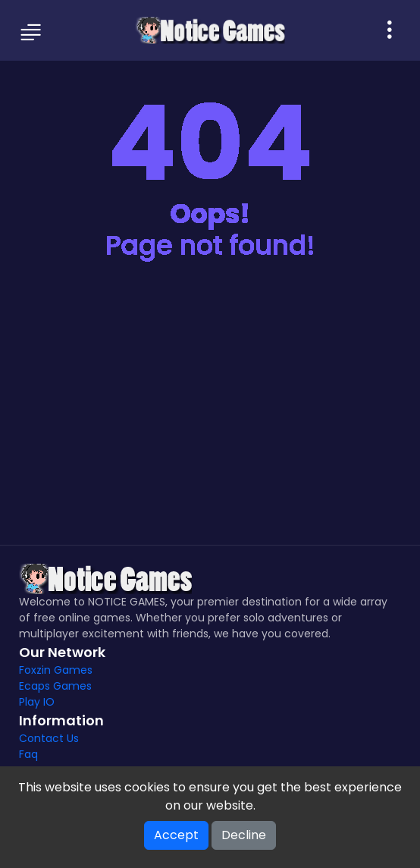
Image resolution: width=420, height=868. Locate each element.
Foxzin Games (56, 670)
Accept (176, 835)
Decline (244, 835)
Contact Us (49, 738)
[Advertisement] (210, 416)
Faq (28, 754)
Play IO (37, 702)
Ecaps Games (55, 686)
